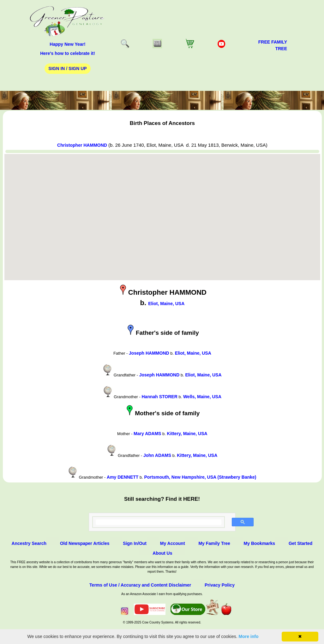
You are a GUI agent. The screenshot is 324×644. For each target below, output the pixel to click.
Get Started (300, 543)
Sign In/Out (135, 543)
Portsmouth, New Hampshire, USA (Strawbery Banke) (200, 477)
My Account (173, 543)
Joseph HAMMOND (149, 353)
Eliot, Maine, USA (166, 304)
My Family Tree (214, 543)
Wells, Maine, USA (202, 397)
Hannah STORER (160, 397)
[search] (159, 522)
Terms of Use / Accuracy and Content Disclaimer (140, 585)
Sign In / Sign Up (67, 68)
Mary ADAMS (147, 434)
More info (249, 636)
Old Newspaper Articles (85, 543)
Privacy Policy (220, 585)
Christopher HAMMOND (82, 145)
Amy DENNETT (123, 477)
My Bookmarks (260, 543)
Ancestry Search (29, 543)
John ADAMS (157, 455)
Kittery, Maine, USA (187, 434)
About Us (162, 553)
